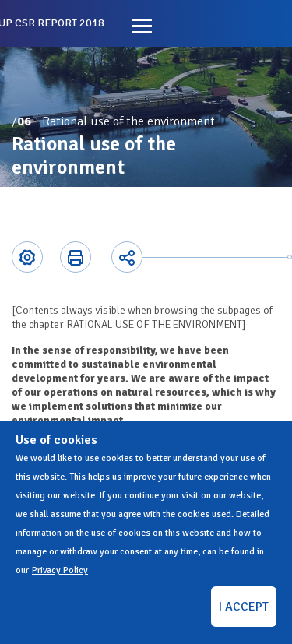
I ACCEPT (244, 607)
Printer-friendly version (76, 257)
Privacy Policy (60, 570)
